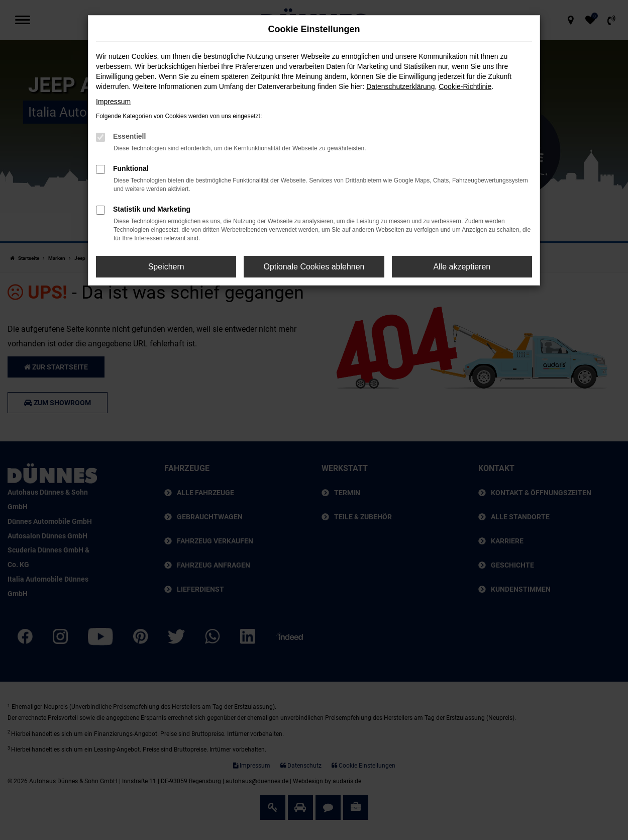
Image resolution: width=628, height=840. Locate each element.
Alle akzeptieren (462, 267)
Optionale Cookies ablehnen (314, 267)
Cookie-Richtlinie (465, 86)
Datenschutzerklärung (400, 86)
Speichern (166, 267)
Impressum (113, 102)
